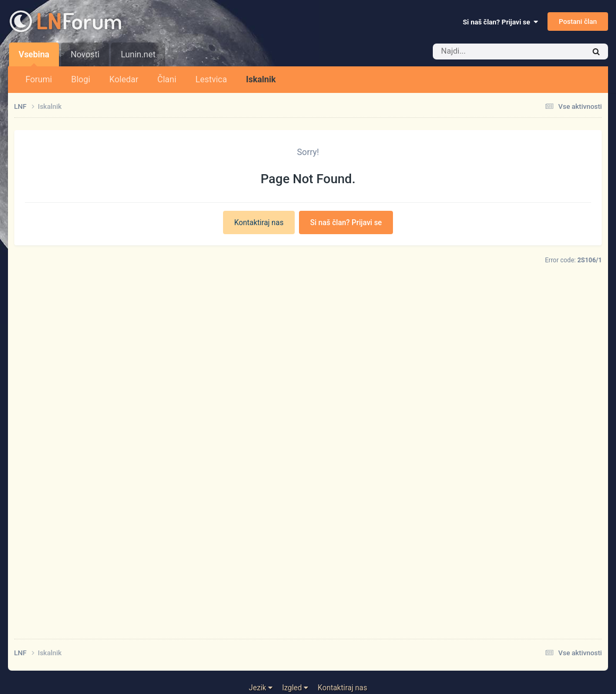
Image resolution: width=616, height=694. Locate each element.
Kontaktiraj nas (259, 222)
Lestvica (211, 79)
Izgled (295, 688)
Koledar (124, 79)
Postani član (578, 22)
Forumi (39, 79)
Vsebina (34, 58)
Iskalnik (261, 79)
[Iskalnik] (493, 52)
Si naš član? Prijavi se (500, 22)
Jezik (261, 688)
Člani (167, 79)
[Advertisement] (308, 483)
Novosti (85, 54)
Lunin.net (138, 54)
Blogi (81, 79)
